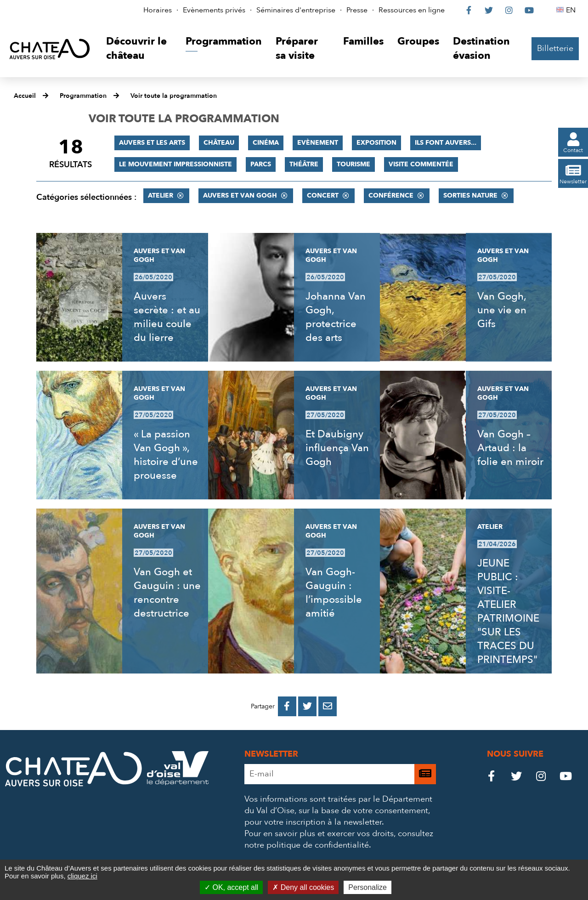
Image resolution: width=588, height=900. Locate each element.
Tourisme (353, 164)
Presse (357, 10)
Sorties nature (470, 195)
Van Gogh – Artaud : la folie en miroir (510, 448)
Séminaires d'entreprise (296, 10)
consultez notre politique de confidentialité (339, 839)
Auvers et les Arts (152, 143)
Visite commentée (421, 164)
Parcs (261, 164)
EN (572, 10)
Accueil (25, 96)
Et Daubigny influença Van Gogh (337, 448)
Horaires (158, 10)
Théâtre (304, 164)
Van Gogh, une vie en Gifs (502, 310)
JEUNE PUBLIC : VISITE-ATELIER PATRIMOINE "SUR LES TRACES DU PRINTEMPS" (508, 611)
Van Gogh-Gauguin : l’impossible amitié (334, 593)
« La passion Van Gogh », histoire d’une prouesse (166, 455)
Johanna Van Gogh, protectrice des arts (336, 317)
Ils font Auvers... (446, 143)
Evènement (318, 143)
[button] (139, 49)
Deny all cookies (303, 887)
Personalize (367, 887)
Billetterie (555, 48)
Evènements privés (214, 10)
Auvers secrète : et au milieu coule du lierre (167, 317)
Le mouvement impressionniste (175, 164)
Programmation (83, 96)
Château (219, 143)
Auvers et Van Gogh (240, 195)
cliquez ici (82, 876)
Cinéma (266, 143)
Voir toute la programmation (174, 96)
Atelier (161, 195)
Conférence (391, 195)
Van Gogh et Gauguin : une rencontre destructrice (167, 593)
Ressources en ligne (412, 10)
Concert (323, 195)
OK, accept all (231, 887)
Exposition (376, 143)
